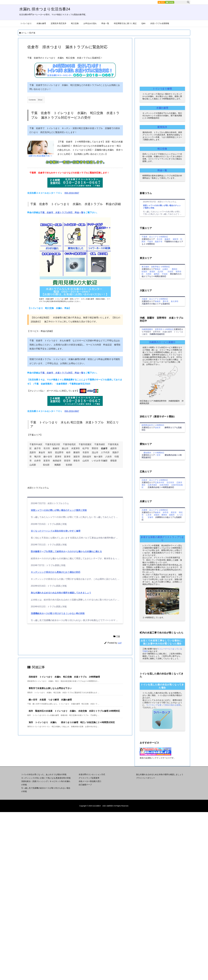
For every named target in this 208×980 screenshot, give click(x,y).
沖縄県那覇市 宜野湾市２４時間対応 (158, 329)
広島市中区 (160, 482)
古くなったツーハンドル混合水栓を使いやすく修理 (56, 531)
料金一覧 (162, 170)
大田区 (149, 274)
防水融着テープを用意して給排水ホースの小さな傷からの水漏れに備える (66, 551)
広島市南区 (152, 485)
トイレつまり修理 (162, 89)
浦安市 (176, 239)
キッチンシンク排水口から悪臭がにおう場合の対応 (56, 572)
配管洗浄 (162, 127)
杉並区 (144, 272)
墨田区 (175, 269)
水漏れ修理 (162, 108)
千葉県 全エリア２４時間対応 (155, 237)
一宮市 (158, 455)
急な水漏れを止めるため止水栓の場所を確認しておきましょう (61, 593)
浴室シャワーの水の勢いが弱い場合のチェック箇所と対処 (59, 510)
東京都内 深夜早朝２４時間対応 (156, 267)
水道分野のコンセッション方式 (92, 774)
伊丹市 (166, 512)
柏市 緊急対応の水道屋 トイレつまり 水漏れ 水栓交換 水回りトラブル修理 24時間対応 (74, 711)
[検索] (188, 2)
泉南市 (158, 301)
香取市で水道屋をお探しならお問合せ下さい (50, 688)
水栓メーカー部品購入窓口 (90, 781)
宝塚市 (151, 517)
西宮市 (174, 512)
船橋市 (167, 239)
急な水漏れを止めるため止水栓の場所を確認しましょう (160, 774)
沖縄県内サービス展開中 (162, 342)
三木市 (149, 515)
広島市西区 (164, 485)
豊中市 (166, 301)
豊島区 (158, 269)
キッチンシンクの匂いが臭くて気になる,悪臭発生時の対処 (46, 778)
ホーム (24, 33)
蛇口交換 (162, 149)
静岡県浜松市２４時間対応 (153, 425)
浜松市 (158, 428)
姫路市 (158, 512)
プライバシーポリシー (146, 778)
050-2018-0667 (72, 193)
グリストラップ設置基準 (89, 778)
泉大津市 (175, 301)
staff (120, 643)
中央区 (165, 274)
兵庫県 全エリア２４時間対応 (155, 510)
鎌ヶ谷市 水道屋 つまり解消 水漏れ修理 (50, 700)
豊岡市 (164, 515)
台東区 (165, 269)
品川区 (160, 272)
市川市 (160, 239)
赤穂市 (157, 515)
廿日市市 (170, 482)
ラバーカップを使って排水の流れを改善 (163, 705)
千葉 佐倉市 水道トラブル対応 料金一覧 (62, 212)
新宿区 (152, 272)
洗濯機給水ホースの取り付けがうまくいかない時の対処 (58, 613)
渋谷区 (170, 272)
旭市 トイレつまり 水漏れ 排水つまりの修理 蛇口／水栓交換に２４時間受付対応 (72, 722)
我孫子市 (159, 242)
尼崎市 (172, 515)
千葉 (34, 33)
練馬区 (157, 274)
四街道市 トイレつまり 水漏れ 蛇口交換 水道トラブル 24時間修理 (64, 677)
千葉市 (150, 242)
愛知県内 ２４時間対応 (153, 453)
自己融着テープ (85, 785)
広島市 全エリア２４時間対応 (155, 480)
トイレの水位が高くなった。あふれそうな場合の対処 (44, 774)
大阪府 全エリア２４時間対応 (155, 299)
